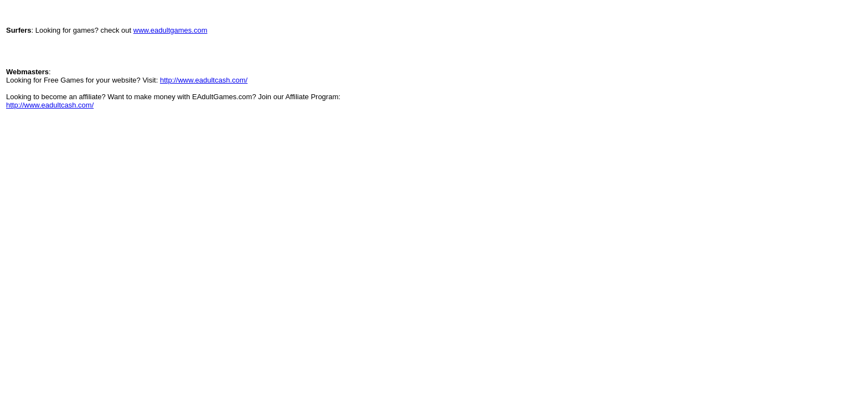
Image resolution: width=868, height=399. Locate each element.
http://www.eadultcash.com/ (204, 80)
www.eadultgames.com (170, 30)
